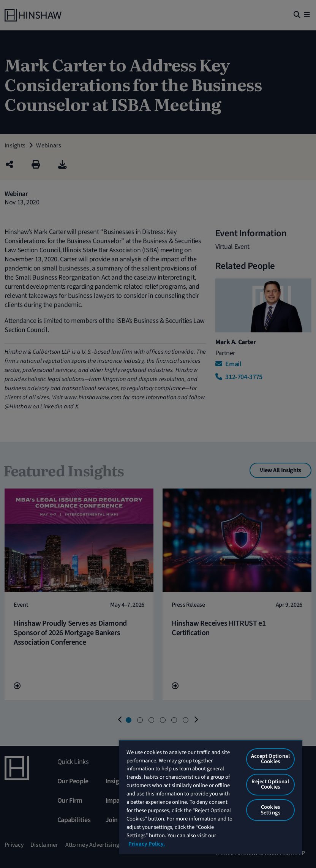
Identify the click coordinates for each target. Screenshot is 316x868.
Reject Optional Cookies (270, 784)
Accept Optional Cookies (270, 759)
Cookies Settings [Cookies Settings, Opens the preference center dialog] (270, 810)
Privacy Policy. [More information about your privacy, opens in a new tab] (147, 844)
